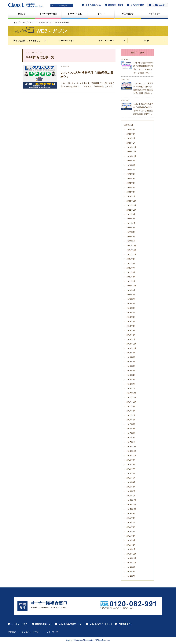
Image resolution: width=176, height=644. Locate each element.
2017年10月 (132, 402)
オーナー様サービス (48, 14)
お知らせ (22, 14)
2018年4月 (131, 375)
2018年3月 (131, 380)
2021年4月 (131, 277)
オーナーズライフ (72, 41)
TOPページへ (62, 6)
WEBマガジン (128, 14)
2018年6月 (131, 366)
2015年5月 (131, 531)
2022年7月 (131, 223)
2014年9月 (131, 567)
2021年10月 (132, 254)
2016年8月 (131, 464)
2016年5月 (131, 478)
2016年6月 (131, 473)
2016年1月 (131, 496)
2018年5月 (131, 371)
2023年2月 (131, 192)
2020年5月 (131, 295)
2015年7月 (131, 523)
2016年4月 (131, 482)
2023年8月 (131, 165)
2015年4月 (131, 536)
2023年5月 (131, 179)
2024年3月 (131, 134)
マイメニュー (154, 14)
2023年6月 (131, 174)
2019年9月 (131, 304)
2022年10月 (132, 210)
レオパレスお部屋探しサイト (69, 624)
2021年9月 (131, 259)
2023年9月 (131, 161)
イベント (101, 14)
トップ (17, 22)
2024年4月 (131, 129)
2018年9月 (131, 353)
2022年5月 (131, 232)
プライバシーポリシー (31, 632)
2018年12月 (132, 344)
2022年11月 (132, 205)
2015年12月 (132, 500)
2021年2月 (131, 281)
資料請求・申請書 (114, 5)
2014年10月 (132, 563)
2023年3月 (131, 188)
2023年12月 (132, 147)
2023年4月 (131, 183)
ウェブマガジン (29, 22)
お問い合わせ (157, 5)
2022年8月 (131, 219)
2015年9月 (131, 514)
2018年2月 (131, 384)
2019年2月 (131, 335)
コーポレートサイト (19, 624)
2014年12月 (132, 554)
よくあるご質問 (135, 5)
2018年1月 (131, 388)
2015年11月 (132, 505)
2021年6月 (131, 272)
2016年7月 (131, 469)
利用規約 (12, 632)
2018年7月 (131, 362)
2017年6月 (131, 420)
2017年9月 (131, 406)
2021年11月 (132, 250)
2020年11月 (132, 286)
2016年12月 (132, 447)
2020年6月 (131, 290)
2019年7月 (131, 313)
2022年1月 (131, 241)
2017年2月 (131, 438)
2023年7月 (131, 170)
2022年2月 (131, 237)
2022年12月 (132, 201)
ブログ (154, 41)
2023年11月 (132, 152)
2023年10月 (132, 156)
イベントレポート (112, 41)
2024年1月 (131, 143)
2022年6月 (131, 228)
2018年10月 (132, 348)
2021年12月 (132, 246)
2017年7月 (131, 415)
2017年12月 (132, 393)
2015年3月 (131, 540)
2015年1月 (131, 549)
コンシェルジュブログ (48, 22)
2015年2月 (131, 545)
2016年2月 (131, 491)
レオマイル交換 (75, 14)
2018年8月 (131, 357)
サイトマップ (52, 632)
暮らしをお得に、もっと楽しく (30, 41)
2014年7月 (131, 576)
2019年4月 (131, 326)
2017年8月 (131, 411)
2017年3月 (131, 433)
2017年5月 (131, 424)
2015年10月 (132, 509)
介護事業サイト (124, 624)
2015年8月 (131, 518)
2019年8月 (131, 308)
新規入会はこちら (92, 5)
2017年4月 (131, 429)
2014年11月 (132, 558)
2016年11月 (132, 451)
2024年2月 (131, 138)
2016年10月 (132, 455)
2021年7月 (131, 268)
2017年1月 (131, 442)
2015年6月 (131, 527)
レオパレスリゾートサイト (99, 624)
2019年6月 (131, 317)
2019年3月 (131, 330)
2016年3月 (131, 487)
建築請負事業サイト (42, 624)
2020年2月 (131, 299)
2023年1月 (131, 196)
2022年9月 (131, 214)
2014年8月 (131, 572)
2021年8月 (131, 263)
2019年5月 (131, 321)
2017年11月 (132, 397)
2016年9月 (131, 460)
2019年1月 (131, 339)
